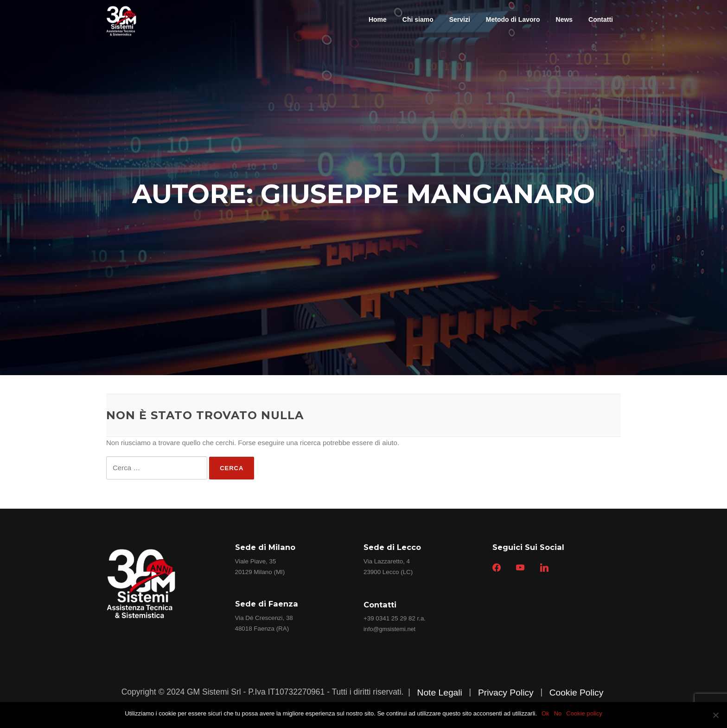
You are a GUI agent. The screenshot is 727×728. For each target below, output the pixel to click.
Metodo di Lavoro (513, 19)
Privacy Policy (506, 693)
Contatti (601, 19)
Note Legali (439, 693)
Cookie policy (584, 713)
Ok (545, 713)
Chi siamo (418, 19)
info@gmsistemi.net (389, 629)
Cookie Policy (577, 693)
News (564, 19)
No (558, 713)
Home (378, 19)
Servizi (460, 19)
